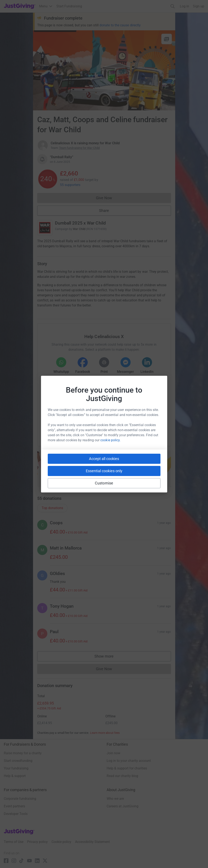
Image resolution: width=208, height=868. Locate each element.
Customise (104, 483)
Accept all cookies (104, 459)
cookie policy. (110, 440)
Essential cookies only (104, 471)
